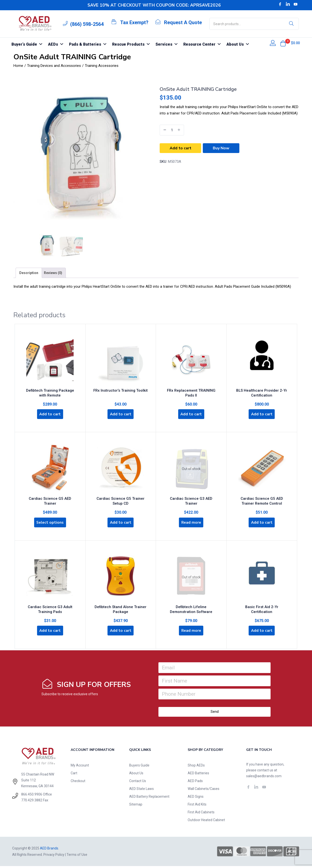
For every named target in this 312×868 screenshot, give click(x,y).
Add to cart (180, 148)
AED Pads (195, 783)
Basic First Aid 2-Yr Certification (262, 606)
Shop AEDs (196, 767)
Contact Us (138, 783)
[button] (283, 43)
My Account (80, 767)
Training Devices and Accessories (54, 66)
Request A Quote (183, 22)
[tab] (29, 273)
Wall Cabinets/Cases (204, 791)
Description (29, 273)
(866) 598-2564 (87, 24)
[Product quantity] (172, 130)
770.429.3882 (32, 802)
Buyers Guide (139, 767)
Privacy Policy (54, 857)
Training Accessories (102, 66)
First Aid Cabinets (201, 814)
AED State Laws (141, 791)
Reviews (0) (53, 273)
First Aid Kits (197, 806)
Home (18, 66)
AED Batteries (198, 775)
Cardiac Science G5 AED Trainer (50, 499)
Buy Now (221, 148)
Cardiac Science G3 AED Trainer (191, 499)
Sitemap (136, 806)
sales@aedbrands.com (264, 778)
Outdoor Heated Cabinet (206, 822)
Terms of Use (77, 857)
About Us (136, 775)
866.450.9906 (32, 796)
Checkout (78, 783)
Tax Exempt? (134, 22)
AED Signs (196, 798)
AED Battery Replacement (149, 798)
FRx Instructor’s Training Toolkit (121, 389)
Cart (74, 775)
